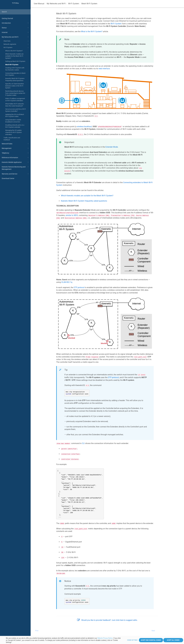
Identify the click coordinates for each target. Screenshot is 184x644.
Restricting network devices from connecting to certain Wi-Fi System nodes (15, 93)
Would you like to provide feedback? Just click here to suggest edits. (107, 620)
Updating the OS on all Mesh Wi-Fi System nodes (15, 115)
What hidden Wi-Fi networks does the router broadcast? (15, 105)
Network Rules (15, 144)
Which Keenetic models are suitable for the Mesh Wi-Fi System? (14, 56)
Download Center (8, 178)
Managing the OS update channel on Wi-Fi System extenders (13, 132)
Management (15, 148)
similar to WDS (72, 215)
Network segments (16, 44)
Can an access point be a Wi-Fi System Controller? (15, 110)
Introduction (15, 23)
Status (15, 28)
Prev (37, 631)
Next (153, 631)
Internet (15, 32)
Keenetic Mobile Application (15, 162)
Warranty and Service (15, 174)
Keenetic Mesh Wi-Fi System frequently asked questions (15, 79)
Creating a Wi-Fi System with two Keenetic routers (15, 69)
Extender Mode (112, 147)
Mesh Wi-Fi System (12, 65)
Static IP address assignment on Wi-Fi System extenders (15, 100)
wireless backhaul (84, 127)
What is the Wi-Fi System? (14, 51)
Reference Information (15, 158)
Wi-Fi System (16, 48)
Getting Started (7, 18)
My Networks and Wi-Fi (15, 37)
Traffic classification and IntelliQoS (12, 139)
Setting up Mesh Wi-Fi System (15, 61)
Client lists (16, 41)
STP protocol (79, 287)
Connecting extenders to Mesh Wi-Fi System (15, 74)
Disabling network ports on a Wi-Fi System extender (15, 126)
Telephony (15, 153)
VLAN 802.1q (67, 282)
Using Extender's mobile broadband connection (13, 121)
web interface (104, 69)
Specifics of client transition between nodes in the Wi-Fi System (15, 86)
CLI (83, 443)
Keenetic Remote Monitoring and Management (15, 168)
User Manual (39, 4)
